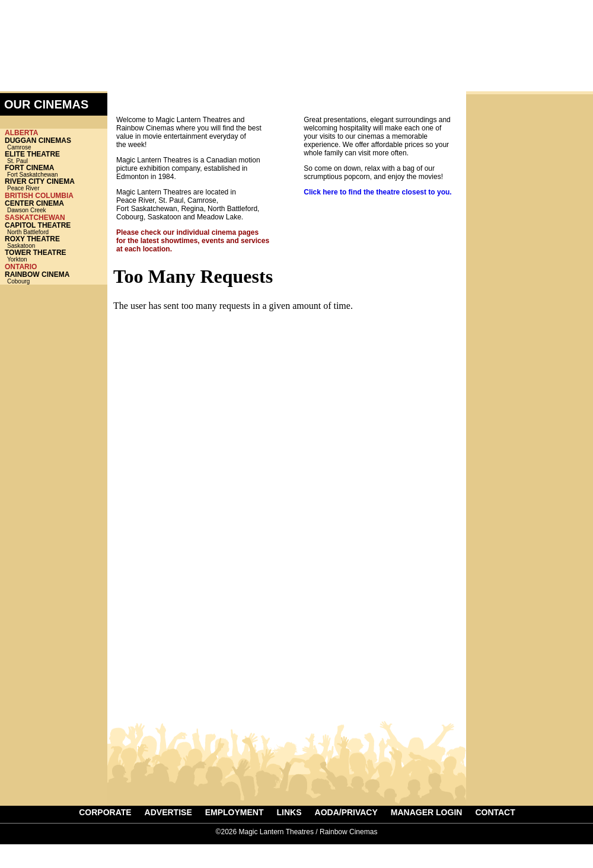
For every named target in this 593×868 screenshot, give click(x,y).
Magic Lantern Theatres (100, 38)
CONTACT (495, 812)
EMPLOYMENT (235, 812)
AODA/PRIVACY (346, 812)
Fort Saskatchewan (54, 171)
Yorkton (54, 256)
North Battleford (54, 229)
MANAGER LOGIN (427, 812)
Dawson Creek (54, 207)
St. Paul (54, 157)
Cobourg (54, 278)
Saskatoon (54, 242)
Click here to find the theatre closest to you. (377, 192)
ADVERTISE (537, 45)
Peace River (54, 185)
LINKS (289, 812)
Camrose (54, 144)
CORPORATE (105, 812)
